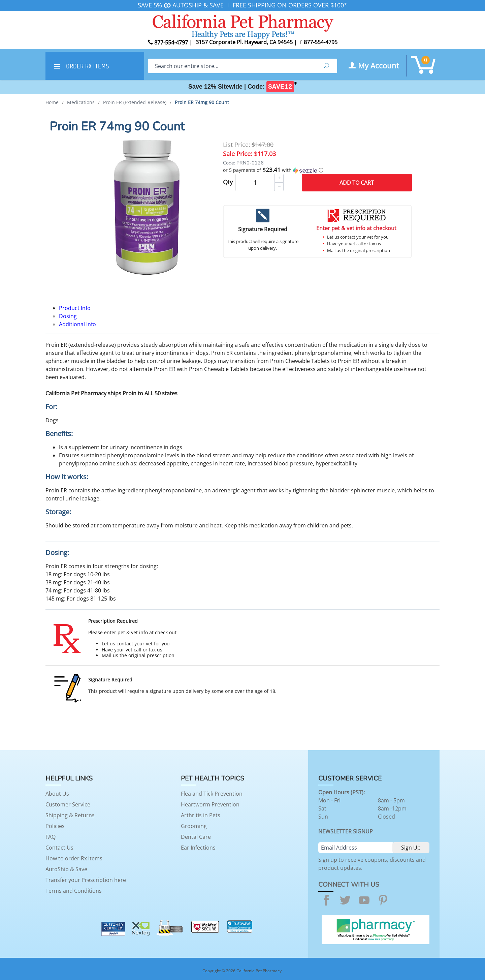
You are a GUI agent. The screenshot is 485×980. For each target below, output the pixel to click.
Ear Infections (198, 848)
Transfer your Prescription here (86, 880)
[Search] (232, 66)
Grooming (194, 826)
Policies (55, 826)
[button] (317, 170)
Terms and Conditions (74, 891)
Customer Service (68, 804)
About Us (57, 794)
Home (52, 102)
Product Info (75, 308)
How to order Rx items (74, 858)
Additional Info (77, 324)
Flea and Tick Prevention (212, 794)
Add (357, 183)
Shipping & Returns (70, 815)
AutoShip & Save (66, 869)
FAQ (51, 837)
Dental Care (196, 837)
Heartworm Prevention (210, 804)
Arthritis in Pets (201, 815)
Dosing (68, 316)
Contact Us (59, 848)
